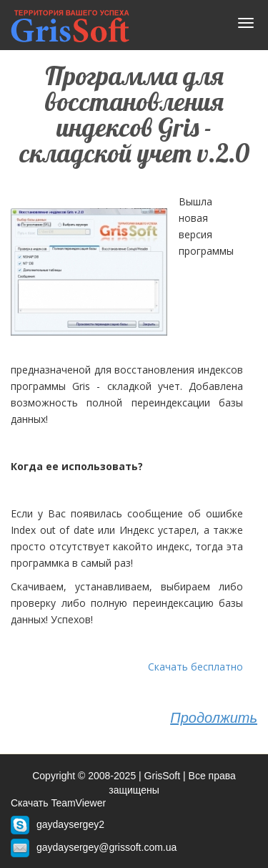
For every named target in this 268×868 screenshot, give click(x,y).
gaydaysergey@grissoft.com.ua (106, 847)
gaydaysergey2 (70, 824)
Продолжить (214, 718)
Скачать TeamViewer (58, 803)
